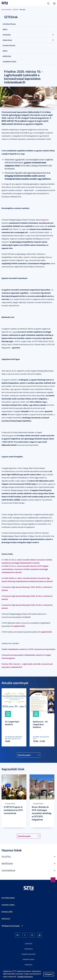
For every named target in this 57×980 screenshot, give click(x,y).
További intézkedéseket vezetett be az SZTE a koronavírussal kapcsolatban (28, 649)
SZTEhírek (15, 10)
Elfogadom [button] (49, 974)
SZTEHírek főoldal (9, 24)
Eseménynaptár (24, 755)
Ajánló (5, 29)
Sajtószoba (7, 35)
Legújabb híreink (10, 804)
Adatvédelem (29, 949)
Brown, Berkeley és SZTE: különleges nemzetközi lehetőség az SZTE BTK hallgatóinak (41, 813)
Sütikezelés (29, 944)
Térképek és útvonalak (11, 926)
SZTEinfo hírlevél (9, 46)
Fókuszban (22, 10)
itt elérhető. (26, 617)
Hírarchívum (7, 40)
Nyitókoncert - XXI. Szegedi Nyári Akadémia (40, 724)
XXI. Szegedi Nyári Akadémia (12, 723)
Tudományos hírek (9, 62)
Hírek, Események (6, 10)
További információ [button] (25, 977)
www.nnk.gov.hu (42, 220)
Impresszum (28, 965)
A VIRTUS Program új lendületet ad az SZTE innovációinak (13, 810)
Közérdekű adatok (28, 959)
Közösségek (7, 56)
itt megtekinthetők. (18, 626)
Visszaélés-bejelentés (28, 954)
